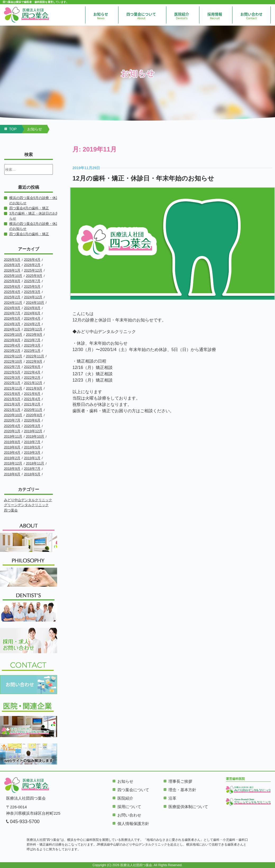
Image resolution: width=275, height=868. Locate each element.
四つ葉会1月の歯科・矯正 (29, 234)
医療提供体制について (188, 807)
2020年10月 (13, 415)
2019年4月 (12, 452)
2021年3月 (12, 404)
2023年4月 (12, 345)
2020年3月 (32, 426)
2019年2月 (12, 458)
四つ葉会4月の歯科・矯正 (29, 208)
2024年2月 (32, 324)
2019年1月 (32, 458)
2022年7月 (12, 367)
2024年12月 (33, 297)
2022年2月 (32, 378)
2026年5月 (12, 260)
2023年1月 (32, 351)
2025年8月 (12, 281)
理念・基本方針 (182, 790)
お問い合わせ (251, 16)
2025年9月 (34, 276)
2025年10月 (13, 276)
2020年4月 (12, 426)
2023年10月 (13, 335)
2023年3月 (32, 345)
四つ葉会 (11, 510)
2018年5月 (32, 474)
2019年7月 (32, 442)
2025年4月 (12, 292)
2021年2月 (32, 404)
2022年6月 (32, 367)
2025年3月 (32, 292)
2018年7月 (32, 469)
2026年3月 (12, 265)
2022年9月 (34, 361)
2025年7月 (32, 281)
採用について (129, 807)
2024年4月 (32, 318)
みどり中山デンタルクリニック (28, 500)
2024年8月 (32, 308)
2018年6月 (12, 474)
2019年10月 (35, 436)
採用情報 (215, 16)
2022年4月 (32, 372)
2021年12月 (33, 383)
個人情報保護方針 (133, 824)
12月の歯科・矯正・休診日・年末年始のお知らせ (143, 178)
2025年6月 (12, 286)
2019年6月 (12, 447)
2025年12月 (33, 270)
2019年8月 (12, 442)
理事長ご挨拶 (180, 781)
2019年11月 (13, 436)
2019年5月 (32, 447)
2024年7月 (12, 313)
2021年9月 (34, 388)
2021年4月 (32, 399)
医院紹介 (182, 16)
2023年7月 (32, 340)
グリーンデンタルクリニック (26, 505)
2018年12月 (13, 463)
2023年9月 (34, 335)
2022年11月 (35, 356)
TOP (13, 129)
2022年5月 (12, 372)
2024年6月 (32, 313)
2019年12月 (33, 431)
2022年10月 (13, 361)
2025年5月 (32, 286)
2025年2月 (12, 297)
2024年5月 (12, 318)
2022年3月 (12, 378)
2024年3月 (12, 324)
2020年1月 (12, 431)
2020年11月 (33, 410)
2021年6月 (32, 394)
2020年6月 (32, 420)
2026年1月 (12, 270)
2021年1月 (12, 410)
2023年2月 (12, 351)
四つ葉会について (141, 16)
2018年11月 (35, 463)
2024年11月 (13, 303)
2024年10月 (35, 303)
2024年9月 (12, 308)
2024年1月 (12, 329)
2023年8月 (12, 340)
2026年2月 (32, 265)
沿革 (172, 798)
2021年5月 (12, 399)
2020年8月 (34, 415)
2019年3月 (32, 452)
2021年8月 (12, 394)
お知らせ (101, 16)
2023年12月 (33, 329)
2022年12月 (13, 356)
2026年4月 (32, 260)
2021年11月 (13, 388)
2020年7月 (12, 420)
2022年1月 (12, 383)
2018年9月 (12, 469)
